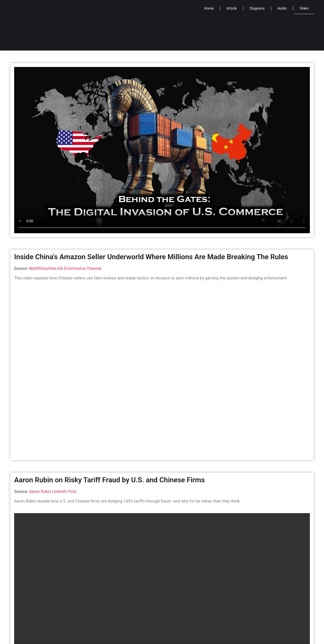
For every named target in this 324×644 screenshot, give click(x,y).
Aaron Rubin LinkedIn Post (53, 492)
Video (304, 8)
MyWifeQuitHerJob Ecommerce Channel (65, 268)
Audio (282, 8)
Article (232, 8)
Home (209, 8)
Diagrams (257, 8)
